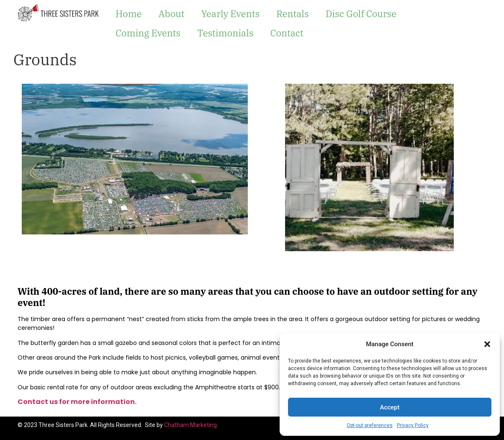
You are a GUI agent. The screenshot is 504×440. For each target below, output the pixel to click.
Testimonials (225, 33)
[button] (487, 344)
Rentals (292, 14)
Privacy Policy (413, 425)
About (171, 14)
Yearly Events (231, 14)
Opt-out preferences (370, 425)
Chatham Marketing (190, 425)
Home (129, 14)
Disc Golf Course (361, 14)
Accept (390, 407)
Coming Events (148, 33)
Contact (287, 33)
